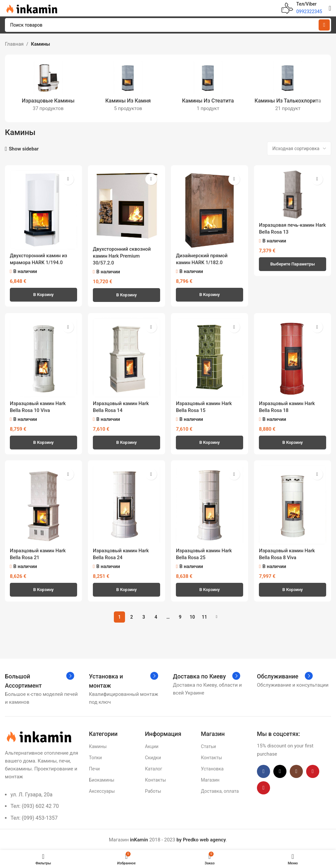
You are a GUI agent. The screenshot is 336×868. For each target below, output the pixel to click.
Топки (95, 757)
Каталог (154, 768)
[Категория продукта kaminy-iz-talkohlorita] (288, 88)
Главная (14, 44)
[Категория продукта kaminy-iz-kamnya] (128, 88)
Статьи (208, 746)
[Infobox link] (302, 8)
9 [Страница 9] (180, 617)
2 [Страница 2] (132, 617)
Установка (212, 768)
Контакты (156, 780)
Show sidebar (24, 149)
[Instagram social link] (296, 771)
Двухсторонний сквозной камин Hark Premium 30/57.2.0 (123, 256)
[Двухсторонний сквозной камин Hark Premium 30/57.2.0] (127, 206)
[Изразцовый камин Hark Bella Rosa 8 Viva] (293, 504)
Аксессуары (102, 791)
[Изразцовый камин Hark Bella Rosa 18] (293, 357)
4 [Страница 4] (156, 617)
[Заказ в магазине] (299, 148)
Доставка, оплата (220, 791)
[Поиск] (168, 25)
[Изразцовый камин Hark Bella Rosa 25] (210, 504)
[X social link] (280, 771)
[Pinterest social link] (263, 788)
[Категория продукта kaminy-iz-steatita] (208, 88)
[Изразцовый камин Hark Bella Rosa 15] (210, 357)
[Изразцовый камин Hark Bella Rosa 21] (43, 504)
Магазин (210, 780)
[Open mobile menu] (330, 8)
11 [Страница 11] (204, 617)
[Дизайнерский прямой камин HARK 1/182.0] (210, 209)
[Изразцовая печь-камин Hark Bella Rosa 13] (293, 194)
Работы (153, 791)
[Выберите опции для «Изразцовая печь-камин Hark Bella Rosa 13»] (293, 264)
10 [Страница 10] (192, 617)
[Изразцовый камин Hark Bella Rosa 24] (127, 504)
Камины (98, 746)
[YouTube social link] (313, 771)
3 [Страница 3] (144, 617)
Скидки (153, 757)
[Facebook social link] (263, 771)
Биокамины (102, 780)
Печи (94, 768)
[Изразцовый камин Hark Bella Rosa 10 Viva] (43, 357)
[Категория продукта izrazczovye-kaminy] (48, 88)
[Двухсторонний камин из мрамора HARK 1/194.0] (43, 209)
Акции (152, 746)
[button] (43, 294)
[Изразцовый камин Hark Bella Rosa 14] (127, 357)
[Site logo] (31, 8)
